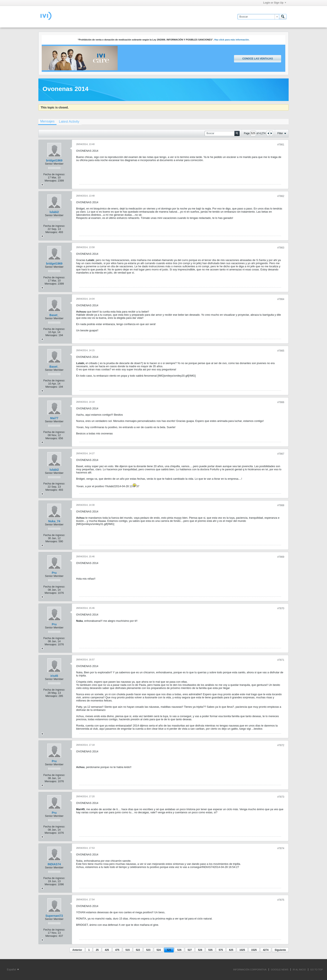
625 (231, 950)
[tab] (47, 122)
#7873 (281, 797)
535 (210, 950)
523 (148, 950)
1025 (242, 950)
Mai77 (54, 418)
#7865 (281, 351)
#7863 (281, 248)
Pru (54, 573)
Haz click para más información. (232, 40)
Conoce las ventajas (258, 59)
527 (190, 950)
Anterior (77, 950)
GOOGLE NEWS (280, 970)
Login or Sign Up (275, 3)
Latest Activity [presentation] (69, 122)
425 (107, 950)
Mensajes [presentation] (47, 121)
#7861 (281, 145)
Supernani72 (54, 916)
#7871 (281, 660)
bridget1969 (54, 160)
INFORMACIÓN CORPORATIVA (250, 970)
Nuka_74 (54, 521)
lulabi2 (54, 212)
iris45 (54, 676)
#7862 (281, 196)
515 (128, 950)
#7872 (281, 745)
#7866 (281, 402)
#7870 (281, 608)
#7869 (281, 557)
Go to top (317, 970)
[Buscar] (258, 17)
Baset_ (54, 315)
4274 (266, 950)
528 (200, 950)
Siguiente (280, 950)
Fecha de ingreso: (54, 174)
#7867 (281, 454)
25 (97, 950)
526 (179, 950)
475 (117, 950)
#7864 (281, 299)
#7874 (281, 848)
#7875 (281, 900)
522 (138, 950)
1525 (254, 950)
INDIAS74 (54, 864)
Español (13, 970)
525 (169, 950)
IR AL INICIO (299, 970)
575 (221, 950)
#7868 (281, 505)
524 (159, 950)
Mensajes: (51, 181)
